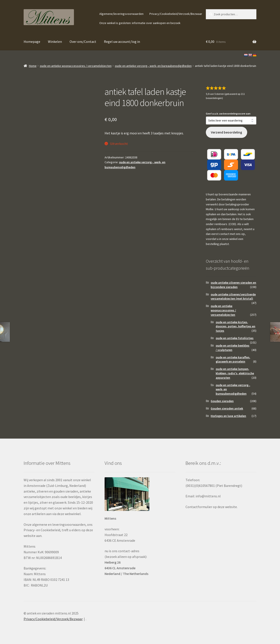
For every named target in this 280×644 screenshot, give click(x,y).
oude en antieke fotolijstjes (235, 338)
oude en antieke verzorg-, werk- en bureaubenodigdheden (153, 66)
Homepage (32, 42)
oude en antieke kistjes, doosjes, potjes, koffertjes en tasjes (235, 326)
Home (33, 66)
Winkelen (55, 42)
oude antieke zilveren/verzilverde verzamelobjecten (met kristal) (233, 297)
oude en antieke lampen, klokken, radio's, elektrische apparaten (235, 373)
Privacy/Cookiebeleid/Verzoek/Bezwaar (176, 14)
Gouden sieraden (222, 401)
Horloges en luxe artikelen (228, 416)
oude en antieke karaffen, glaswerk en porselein (233, 359)
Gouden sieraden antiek (227, 408)
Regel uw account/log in (122, 42)
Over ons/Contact (83, 42)
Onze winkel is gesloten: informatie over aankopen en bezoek (140, 23)
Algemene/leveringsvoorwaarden (121, 14)
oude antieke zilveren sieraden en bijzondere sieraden (233, 285)
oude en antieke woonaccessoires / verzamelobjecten (76, 66)
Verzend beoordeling (227, 132)
